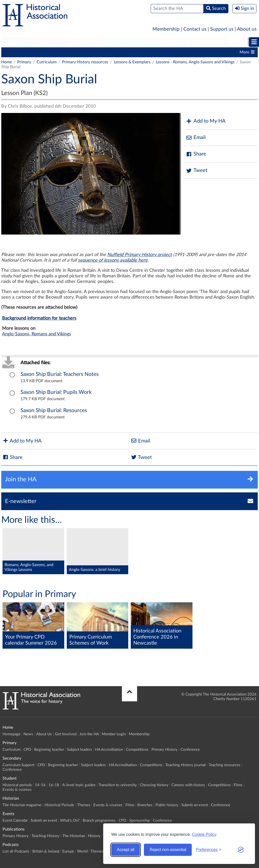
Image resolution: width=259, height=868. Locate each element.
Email (196, 138)
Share (196, 154)
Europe (68, 851)
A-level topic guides (79, 785)
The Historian (74, 836)
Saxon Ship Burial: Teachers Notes (60, 374)
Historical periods (17, 785)
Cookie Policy (204, 834)
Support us (222, 29)
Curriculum (14, 52)
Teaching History (46, 836)
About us (247, 29)
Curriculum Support (18, 765)
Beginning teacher (63, 52)
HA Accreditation (137, 52)
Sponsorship (139, 821)
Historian (171, 42)
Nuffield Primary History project (139, 255)
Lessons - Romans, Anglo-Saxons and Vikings (195, 62)
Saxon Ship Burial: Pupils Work (56, 392)
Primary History (205, 52)
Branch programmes (99, 821)
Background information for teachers (39, 318)
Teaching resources (224, 765)
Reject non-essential (168, 850)
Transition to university (118, 785)
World (82, 851)
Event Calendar (15, 821)
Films (238, 785)
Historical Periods (59, 805)
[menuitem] (17, 42)
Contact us (195, 29)
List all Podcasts (16, 851)
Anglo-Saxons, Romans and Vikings (37, 334)
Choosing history (154, 785)
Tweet (197, 171)
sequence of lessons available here (113, 260)
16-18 (54, 785)
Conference (190, 750)
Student (85, 42)
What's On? (70, 821)
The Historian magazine (22, 805)
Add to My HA (206, 121)
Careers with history (188, 785)
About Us (44, 734)
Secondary (51, 42)
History (94, 836)
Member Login (114, 734)
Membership (166, 29)
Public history (167, 805)
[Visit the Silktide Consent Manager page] (241, 850)
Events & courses (17, 790)
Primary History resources (85, 62)
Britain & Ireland (46, 851)
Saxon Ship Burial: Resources (54, 410)
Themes (84, 805)
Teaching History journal (186, 765)
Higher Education (127, 42)
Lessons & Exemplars (132, 62)
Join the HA (89, 734)
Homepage (12, 734)
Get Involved (66, 734)
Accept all (126, 850)
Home (7, 62)
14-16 (40, 785)
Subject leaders (100, 52)
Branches (145, 805)
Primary (17, 42)
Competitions (172, 52)
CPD (36, 52)
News (28, 734)
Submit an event (195, 805)
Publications (209, 42)
